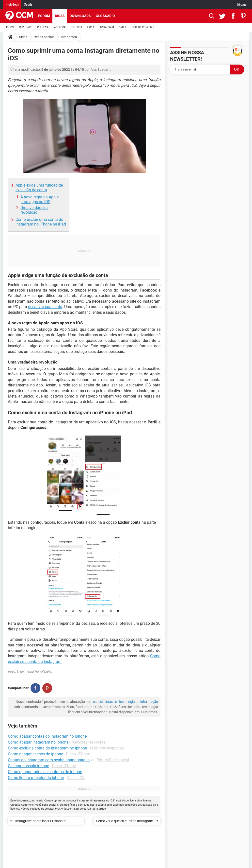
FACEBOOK (59, 27)
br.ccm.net (71, 809)
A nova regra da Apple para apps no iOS (39, 199)
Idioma (242, 4)
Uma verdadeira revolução (34, 210)
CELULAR (43, 27)
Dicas (60, 16)
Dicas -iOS (76, 778)
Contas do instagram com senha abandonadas (49, 760)
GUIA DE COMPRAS (143, 27)
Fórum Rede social (113, 760)
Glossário (105, 16)
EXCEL (91, 27)
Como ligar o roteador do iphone (36, 778)
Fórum (44, 16)
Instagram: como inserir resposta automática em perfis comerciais (40, 822)
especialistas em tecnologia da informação (126, 702)
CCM (60, 809)
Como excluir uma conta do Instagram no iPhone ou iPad (41, 222)
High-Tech (12, 4)
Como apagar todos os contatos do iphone (45, 772)
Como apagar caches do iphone (35, 754)
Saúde (28, 4)
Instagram (69, 37)
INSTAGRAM (107, 27)
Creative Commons (22, 805)
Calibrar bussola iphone (28, 766)
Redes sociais (44, 37)
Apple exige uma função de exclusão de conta (39, 188)
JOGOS (10, 27)
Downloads (80, 16)
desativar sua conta (45, 307)
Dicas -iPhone (78, 754)
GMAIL (123, 27)
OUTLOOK (76, 27)
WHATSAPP (25, 27)
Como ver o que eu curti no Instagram (125, 821)
